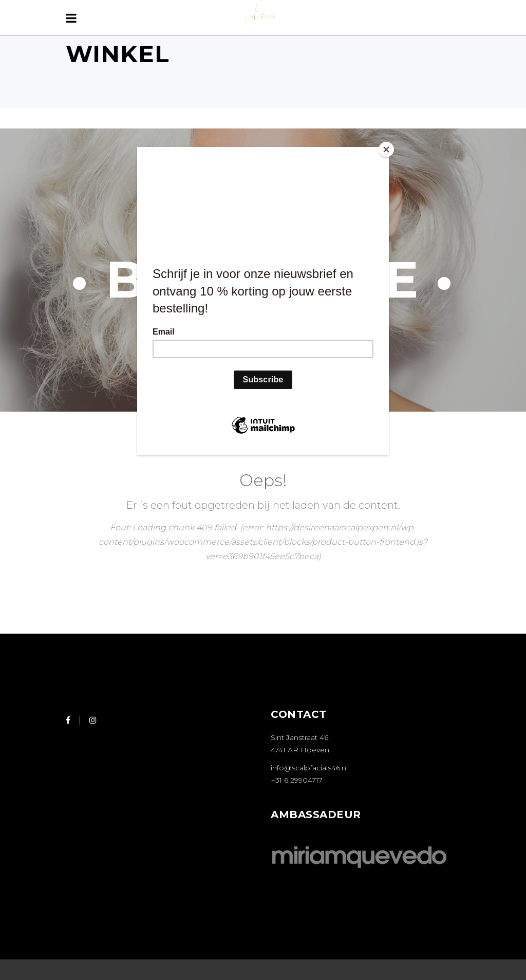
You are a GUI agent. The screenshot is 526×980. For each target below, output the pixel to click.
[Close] (386, 150)
